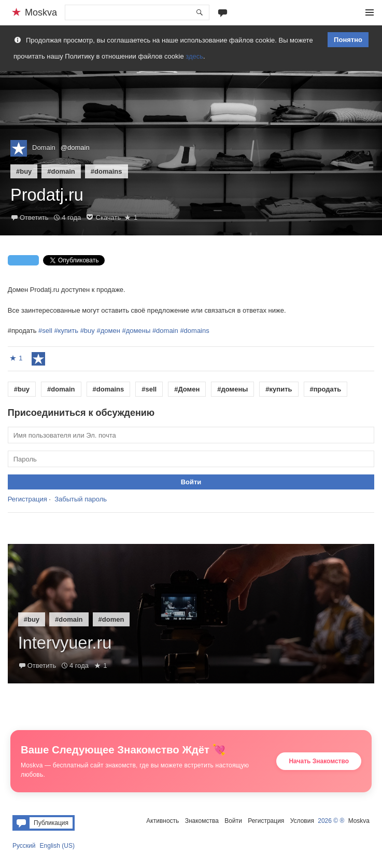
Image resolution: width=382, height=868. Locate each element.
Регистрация (27, 499)
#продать (326, 389)
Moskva (359, 821)
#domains (107, 171)
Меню (370, 12)
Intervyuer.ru (65, 643)
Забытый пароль (81, 499)
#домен (108, 331)
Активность (162, 821)
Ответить (34, 218)
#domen (111, 619)
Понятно (348, 40)
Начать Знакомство (319, 761)
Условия (302, 821)
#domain (61, 171)
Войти (233, 821)
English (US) (57, 846)
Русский (24, 846)
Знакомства (202, 821)
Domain (44, 148)
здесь (194, 56)
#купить (66, 331)
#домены (137, 331)
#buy (24, 171)
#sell (45, 331)
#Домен (187, 389)
